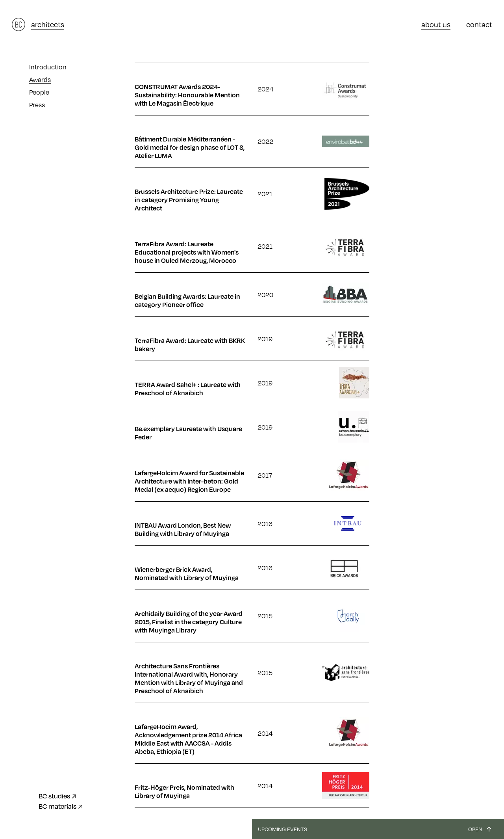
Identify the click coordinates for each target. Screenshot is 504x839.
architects (48, 24)
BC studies (54, 796)
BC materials (57, 806)
